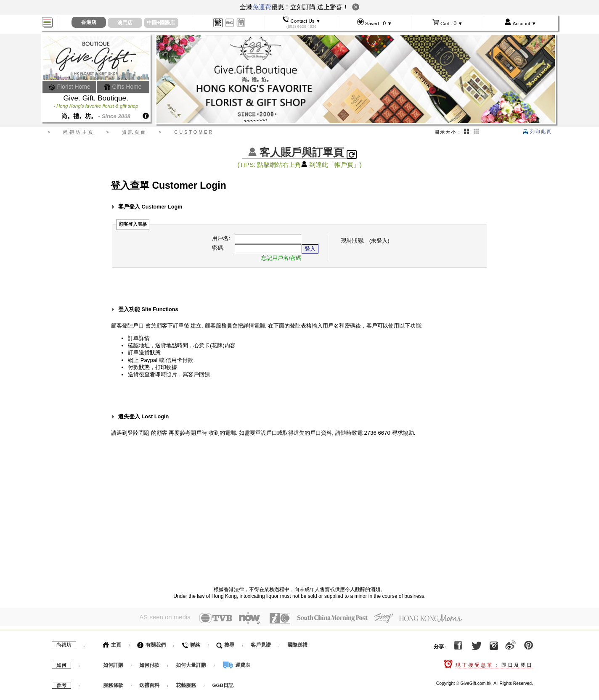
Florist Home (70, 87)
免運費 (262, 7)
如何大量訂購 (192, 663)
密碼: (218, 248)
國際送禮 (297, 643)
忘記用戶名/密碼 (281, 258)
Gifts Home (123, 87)
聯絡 (191, 643)
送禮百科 (149, 684)
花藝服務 (186, 684)
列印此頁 (537, 132)
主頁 (112, 643)
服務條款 (113, 684)
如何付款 (150, 663)
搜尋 (225, 643)
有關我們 (151, 643)
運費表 (236, 663)
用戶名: (221, 238)
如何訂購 (113, 663)
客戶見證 (261, 643)
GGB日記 (223, 684)
